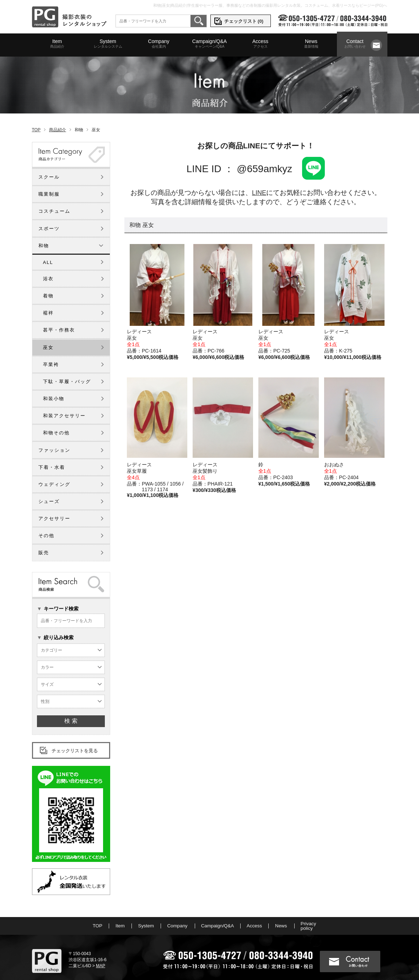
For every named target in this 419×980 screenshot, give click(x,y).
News (311, 44)
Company (159, 44)
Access (260, 44)
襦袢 (48, 302)
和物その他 (56, 422)
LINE (259, 182)
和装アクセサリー (64, 405)
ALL (48, 252)
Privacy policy (323, 915)
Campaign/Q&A (210, 44)
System (108, 44)
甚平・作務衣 (59, 319)
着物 (48, 285)
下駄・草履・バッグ (67, 371)
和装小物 (54, 388)
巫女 (48, 337)
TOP (36, 119)
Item (57, 44)
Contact (355, 44)
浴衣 (48, 268)
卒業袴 (51, 354)
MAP (100, 955)
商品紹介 (58, 119)
